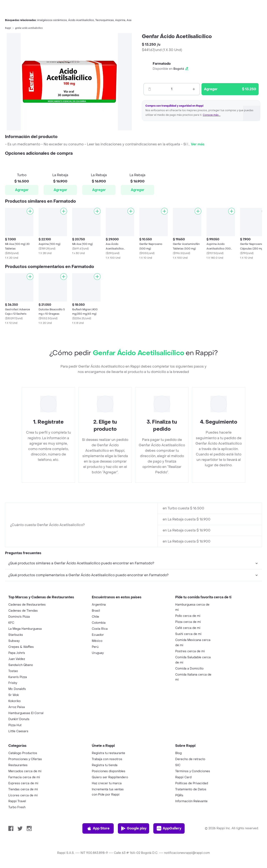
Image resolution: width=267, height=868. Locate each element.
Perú (95, 647)
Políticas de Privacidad (192, 783)
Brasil (96, 611)
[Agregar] (30, 211)
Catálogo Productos (23, 753)
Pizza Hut (15, 725)
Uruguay (98, 653)
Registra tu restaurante (108, 753)
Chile (95, 617)
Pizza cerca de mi (188, 622)
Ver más (198, 144)
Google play (134, 828)
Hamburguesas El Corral (26, 713)
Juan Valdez (17, 659)
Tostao (13, 671)
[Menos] (150, 89)
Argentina (99, 605)
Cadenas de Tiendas (23, 611)
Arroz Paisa (17, 707)
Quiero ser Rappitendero (110, 777)
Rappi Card (183, 777)
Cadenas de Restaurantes (27, 605)
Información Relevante (191, 801)
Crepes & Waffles (21, 647)
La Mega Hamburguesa (25, 629)
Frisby (13, 683)
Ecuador (98, 635)
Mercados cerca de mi (25, 771)
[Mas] (194, 89)
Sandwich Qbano (21, 665)
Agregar (22, 190)
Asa (129, 20)
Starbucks (16, 635)
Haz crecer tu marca (107, 783)
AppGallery (169, 828)
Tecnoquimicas (105, 20)
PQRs (179, 795)
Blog (178, 753)
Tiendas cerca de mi (23, 789)
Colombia (99, 623)
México (97, 641)
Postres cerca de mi (190, 651)
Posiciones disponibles (109, 771)
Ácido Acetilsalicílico (81, 20)
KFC (11, 623)
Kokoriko (14, 701)
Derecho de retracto (190, 759)
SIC (178, 765)
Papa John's (17, 653)
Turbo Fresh (17, 807)
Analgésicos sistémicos (52, 20)
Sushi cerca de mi (188, 634)
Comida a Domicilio (189, 669)
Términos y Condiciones (193, 771)
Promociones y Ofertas (25, 759)
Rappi (8, 28)
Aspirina (120, 20)
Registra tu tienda (105, 765)
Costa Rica (100, 629)
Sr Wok (14, 695)
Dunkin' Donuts (19, 719)
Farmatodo (162, 64)
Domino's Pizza (19, 617)
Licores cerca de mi (23, 795)
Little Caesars (18, 731)
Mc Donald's (17, 689)
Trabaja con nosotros (107, 759)
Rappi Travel (17, 801)
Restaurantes (18, 765)
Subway (14, 641)
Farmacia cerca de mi (24, 777)
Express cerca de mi (23, 783)
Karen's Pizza (18, 677)
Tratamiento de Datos (191, 789)
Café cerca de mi (188, 628)
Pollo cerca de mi (188, 616)
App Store (98, 828)
